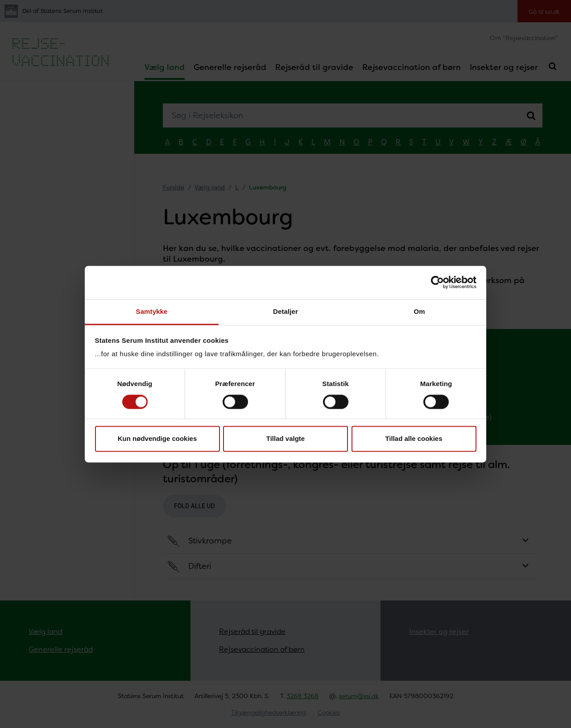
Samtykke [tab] (152, 311)
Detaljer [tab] (285, 311)
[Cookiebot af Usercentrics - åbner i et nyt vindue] (437, 282)
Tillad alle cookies (414, 439)
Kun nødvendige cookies (157, 439)
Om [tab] (419, 311)
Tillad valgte (285, 439)
